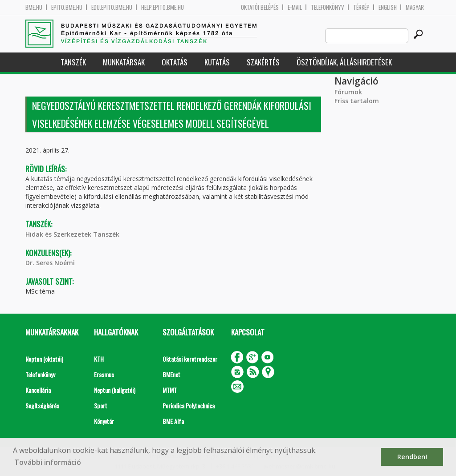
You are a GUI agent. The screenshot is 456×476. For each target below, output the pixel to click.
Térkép (361, 7)
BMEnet (171, 374)
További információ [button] (48, 462)
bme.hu (34, 7)
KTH (99, 359)
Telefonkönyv (328, 7)
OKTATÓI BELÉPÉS (260, 7)
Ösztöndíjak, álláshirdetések (344, 62)
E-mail (295, 7)
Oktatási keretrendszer (190, 359)
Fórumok (348, 92)
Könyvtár (104, 421)
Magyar (415, 7)
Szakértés (263, 62)
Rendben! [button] (412, 457)
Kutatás (217, 62)
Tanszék (73, 62)
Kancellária (38, 390)
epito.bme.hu (67, 7)
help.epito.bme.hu (163, 7)
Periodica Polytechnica (189, 405)
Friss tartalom (357, 101)
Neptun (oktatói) (44, 359)
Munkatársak (124, 62)
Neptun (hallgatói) (115, 390)
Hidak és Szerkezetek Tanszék (72, 234)
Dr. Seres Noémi (50, 263)
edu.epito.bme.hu (112, 7)
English (388, 7)
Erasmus (104, 374)
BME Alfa (173, 421)
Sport (101, 405)
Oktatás (175, 62)
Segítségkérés (42, 405)
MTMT (170, 390)
